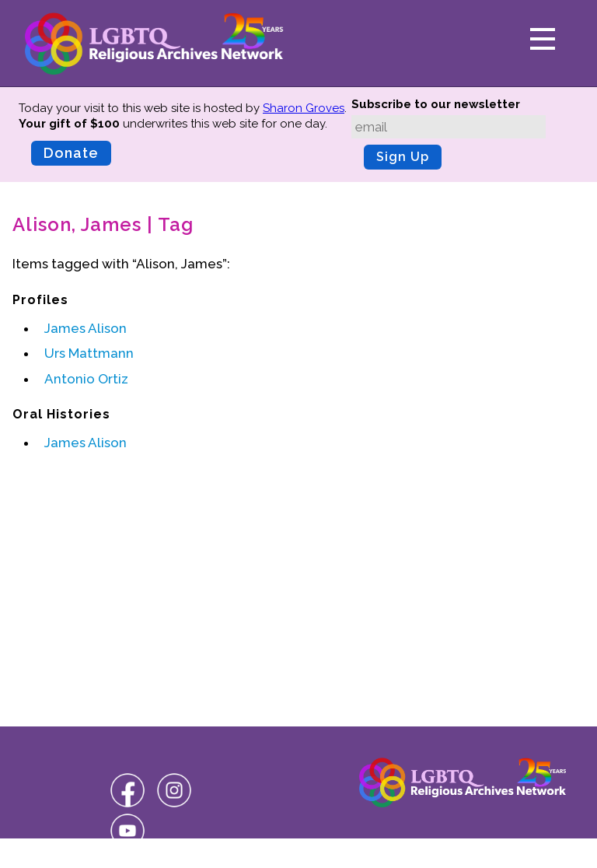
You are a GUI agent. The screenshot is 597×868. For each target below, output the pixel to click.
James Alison (86, 328)
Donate (71, 153)
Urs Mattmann (89, 353)
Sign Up (403, 157)
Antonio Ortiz (86, 379)
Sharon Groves (304, 108)
